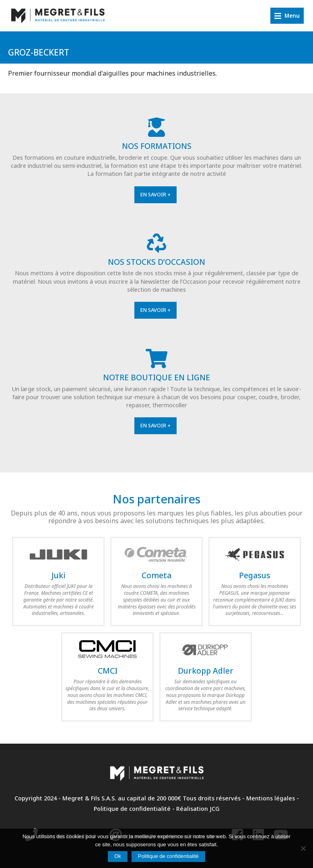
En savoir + (155, 194)
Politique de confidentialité (132, 809)
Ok (118, 856)
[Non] (303, 848)
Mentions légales (271, 798)
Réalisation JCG (198, 809)
